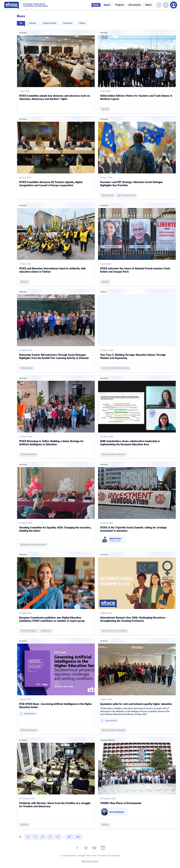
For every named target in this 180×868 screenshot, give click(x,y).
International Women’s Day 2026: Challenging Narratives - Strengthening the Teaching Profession (134, 615)
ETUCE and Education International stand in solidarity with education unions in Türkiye (54, 268)
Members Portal (174, 5)
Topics (111, 5)
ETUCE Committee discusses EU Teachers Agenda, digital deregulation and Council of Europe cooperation (53, 182)
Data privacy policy (90, 855)
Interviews (70, 23)
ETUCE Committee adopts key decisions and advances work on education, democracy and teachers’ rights (57, 97)
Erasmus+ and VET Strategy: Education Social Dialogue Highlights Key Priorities (132, 182)
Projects (122, 5)
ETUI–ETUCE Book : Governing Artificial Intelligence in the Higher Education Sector (53, 700)
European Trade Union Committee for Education (34, 5)
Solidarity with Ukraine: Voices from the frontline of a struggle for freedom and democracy (57, 799)
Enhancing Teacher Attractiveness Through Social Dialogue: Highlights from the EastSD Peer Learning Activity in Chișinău (56, 354)
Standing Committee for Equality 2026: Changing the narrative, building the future (57, 525)
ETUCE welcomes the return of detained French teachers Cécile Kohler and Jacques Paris (136, 268)
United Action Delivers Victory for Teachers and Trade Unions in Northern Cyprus (137, 97)
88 (81, 831)
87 (72, 831)
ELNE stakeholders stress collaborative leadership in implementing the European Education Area (131, 439)
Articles (35, 23)
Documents (136, 5)
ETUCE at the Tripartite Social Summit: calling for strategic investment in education (134, 525)
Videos (84, 23)
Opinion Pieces (51, 23)
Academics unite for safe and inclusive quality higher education (137, 699)
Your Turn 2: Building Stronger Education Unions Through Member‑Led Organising (134, 354)
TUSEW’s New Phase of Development (122, 797)
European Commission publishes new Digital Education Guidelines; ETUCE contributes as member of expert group (54, 615)
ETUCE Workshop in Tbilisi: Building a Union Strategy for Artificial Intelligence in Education (53, 439)
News (100, 5)
